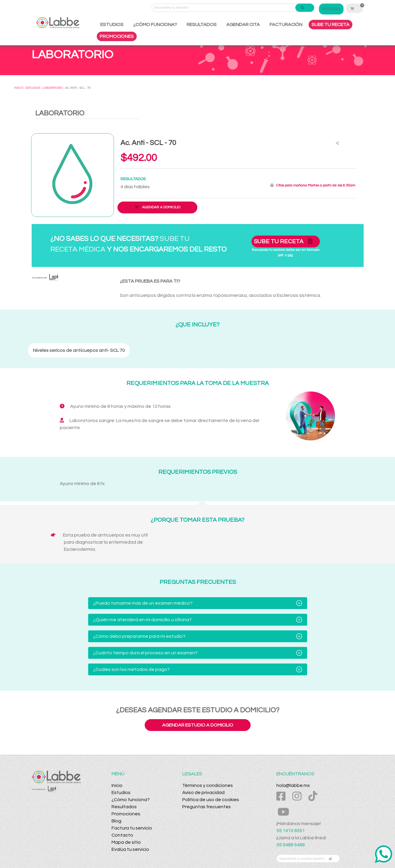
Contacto (122, 835)
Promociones (126, 814)
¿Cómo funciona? (131, 800)
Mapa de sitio (126, 842)
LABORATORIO (53, 88)
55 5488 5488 (291, 845)
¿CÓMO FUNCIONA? (155, 25)
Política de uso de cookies (211, 800)
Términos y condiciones (208, 785)
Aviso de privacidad (203, 793)
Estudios (121, 793)
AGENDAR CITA (243, 25)
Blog (116, 821)
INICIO (19, 88)
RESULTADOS (202, 25)
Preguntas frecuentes (207, 807)
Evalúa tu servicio (130, 849)
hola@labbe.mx (293, 785)
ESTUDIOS (112, 25)
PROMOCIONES (117, 36)
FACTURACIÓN (286, 25)
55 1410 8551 (291, 831)
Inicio (117, 785)
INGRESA (331, 9)
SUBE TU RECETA (330, 25)
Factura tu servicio (132, 828)
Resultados (124, 807)
